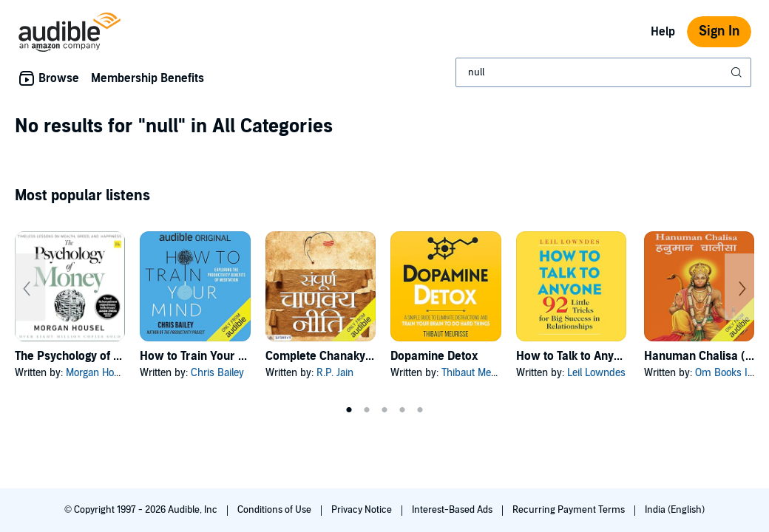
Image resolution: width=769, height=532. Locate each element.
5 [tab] (420, 410)
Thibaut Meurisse (480, 373)
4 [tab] (402, 410)
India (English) (675, 510)
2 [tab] (367, 410)
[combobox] (603, 72)
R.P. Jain (335, 373)
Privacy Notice (363, 510)
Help (663, 32)
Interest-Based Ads (453, 510)
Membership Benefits (148, 78)
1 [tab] (349, 410)
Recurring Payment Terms (570, 510)
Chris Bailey (217, 373)
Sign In (719, 31)
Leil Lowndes (596, 373)
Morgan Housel (99, 373)
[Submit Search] (738, 72)
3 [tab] (384, 410)
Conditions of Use (275, 510)
